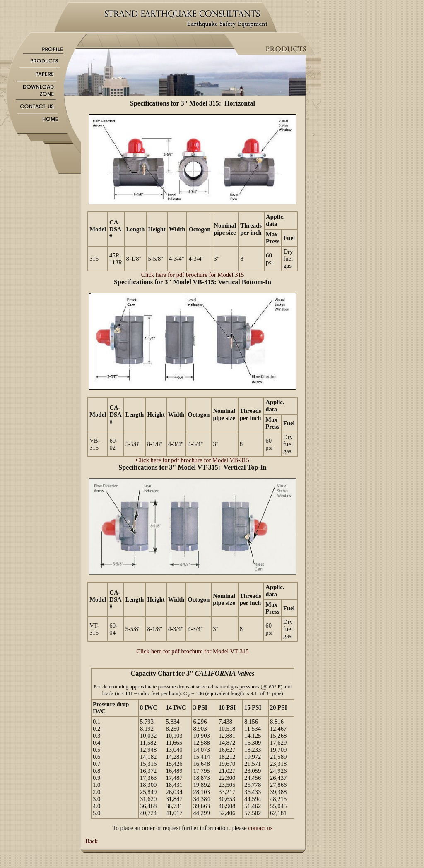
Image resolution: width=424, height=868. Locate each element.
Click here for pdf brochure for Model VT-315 (192, 651)
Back (92, 841)
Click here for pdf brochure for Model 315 (193, 275)
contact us (260, 828)
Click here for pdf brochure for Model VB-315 (193, 460)
